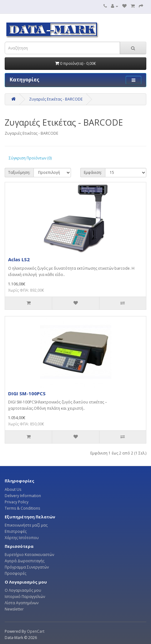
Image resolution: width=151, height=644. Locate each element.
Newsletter (14, 609)
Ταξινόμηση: (19, 172)
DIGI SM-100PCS (27, 393)
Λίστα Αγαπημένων (22, 603)
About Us (13, 489)
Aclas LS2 (19, 259)
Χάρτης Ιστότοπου (22, 538)
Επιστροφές (16, 531)
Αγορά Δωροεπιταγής (25, 561)
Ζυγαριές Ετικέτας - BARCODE (56, 99)
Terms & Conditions (22, 508)
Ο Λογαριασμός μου (23, 590)
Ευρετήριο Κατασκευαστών (29, 555)
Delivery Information (23, 496)
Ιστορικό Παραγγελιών (25, 597)
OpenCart (36, 631)
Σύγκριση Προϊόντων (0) (30, 158)
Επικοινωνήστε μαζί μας (26, 525)
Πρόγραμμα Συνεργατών (27, 567)
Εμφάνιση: (93, 172)
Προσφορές (15, 573)
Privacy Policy (17, 502)
